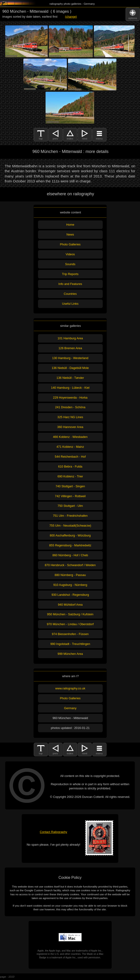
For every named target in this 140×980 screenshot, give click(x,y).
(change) (71, 17)
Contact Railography (54, 832)
